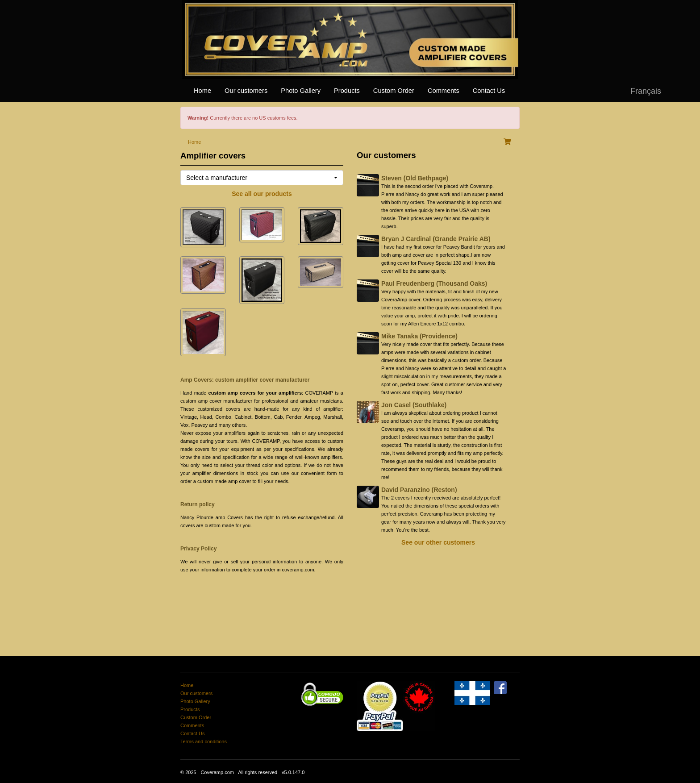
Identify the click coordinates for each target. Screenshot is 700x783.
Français (646, 91)
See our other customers (438, 542)
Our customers (246, 91)
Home (202, 91)
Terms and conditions (204, 741)
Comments (444, 91)
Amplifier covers (213, 156)
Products (347, 91)
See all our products (262, 194)
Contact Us (489, 91)
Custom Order (394, 91)
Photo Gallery (301, 91)
